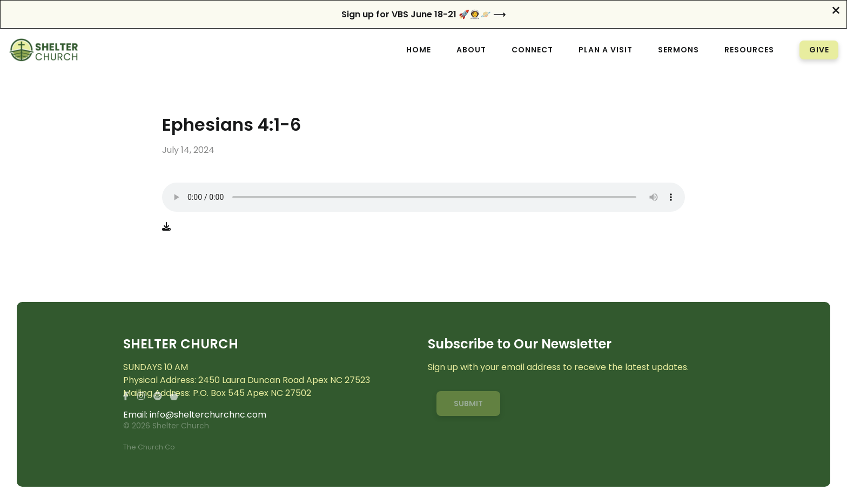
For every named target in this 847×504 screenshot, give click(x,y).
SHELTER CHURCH (181, 344)
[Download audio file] (166, 227)
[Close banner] (836, 12)
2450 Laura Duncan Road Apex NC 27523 (284, 380)
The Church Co (149, 447)
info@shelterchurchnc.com (208, 415)
